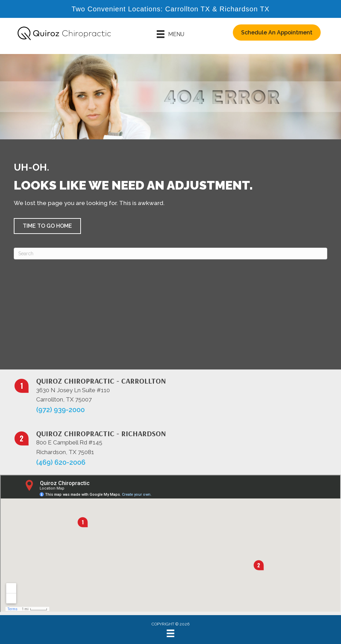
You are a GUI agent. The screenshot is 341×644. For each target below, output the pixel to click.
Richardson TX (244, 9)
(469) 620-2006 (61, 462)
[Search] (170, 254)
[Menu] (170, 34)
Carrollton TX (187, 9)
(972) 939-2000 (60, 410)
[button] (47, 226)
